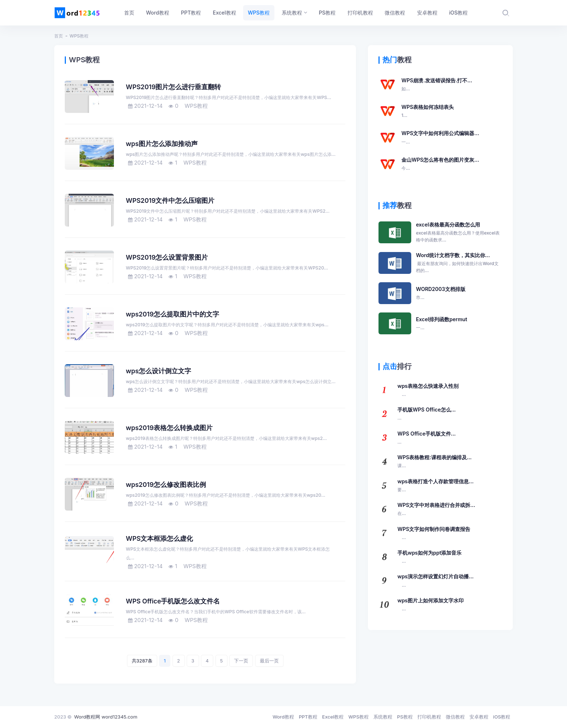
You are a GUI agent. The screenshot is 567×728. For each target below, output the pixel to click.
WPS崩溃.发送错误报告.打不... (437, 85)
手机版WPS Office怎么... (427, 414)
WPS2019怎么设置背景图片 (167, 257)
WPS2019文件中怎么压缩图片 (170, 200)
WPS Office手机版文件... (427, 438)
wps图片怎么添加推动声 (162, 144)
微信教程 (455, 717)
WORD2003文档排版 (441, 294)
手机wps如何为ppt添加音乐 (429, 557)
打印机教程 (429, 717)
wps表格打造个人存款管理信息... (435, 486)
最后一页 (269, 661)
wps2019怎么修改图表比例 (166, 485)
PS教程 (405, 717)
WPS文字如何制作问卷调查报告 (434, 534)
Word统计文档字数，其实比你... (459, 263)
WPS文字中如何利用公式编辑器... (440, 138)
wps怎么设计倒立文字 (158, 371)
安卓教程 (479, 717)
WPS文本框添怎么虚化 (160, 538)
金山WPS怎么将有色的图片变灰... (440, 164)
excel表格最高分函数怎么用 (459, 232)
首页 (59, 36)
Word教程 (283, 717)
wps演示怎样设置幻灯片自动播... (435, 581)
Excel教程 (333, 717)
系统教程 (383, 717)
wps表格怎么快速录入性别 (428, 390)
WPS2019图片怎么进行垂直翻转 (174, 87)
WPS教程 (79, 36)
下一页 (241, 661)
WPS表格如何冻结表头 (428, 111)
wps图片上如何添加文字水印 (431, 605)
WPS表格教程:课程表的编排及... (435, 462)
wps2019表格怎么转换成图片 (169, 428)
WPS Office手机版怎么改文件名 (173, 601)
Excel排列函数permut (442, 324)
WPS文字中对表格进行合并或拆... (436, 509)
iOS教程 (502, 717)
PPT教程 (308, 717)
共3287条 (142, 661)
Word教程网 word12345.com (106, 717)
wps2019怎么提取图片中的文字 (173, 314)
